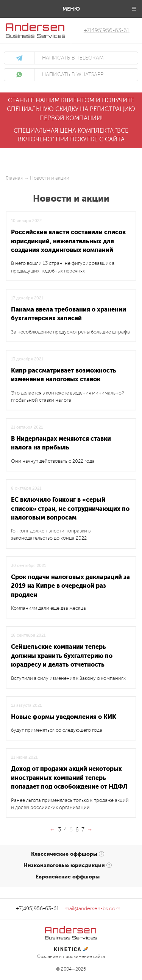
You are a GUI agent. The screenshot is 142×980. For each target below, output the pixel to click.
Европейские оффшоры (68, 877)
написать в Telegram (73, 58)
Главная (14, 178)
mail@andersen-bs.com (92, 909)
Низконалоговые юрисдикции (64, 865)
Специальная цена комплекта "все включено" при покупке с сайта (71, 135)
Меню (71, 9)
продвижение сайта (84, 957)
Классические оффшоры (64, 854)
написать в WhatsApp (73, 75)
